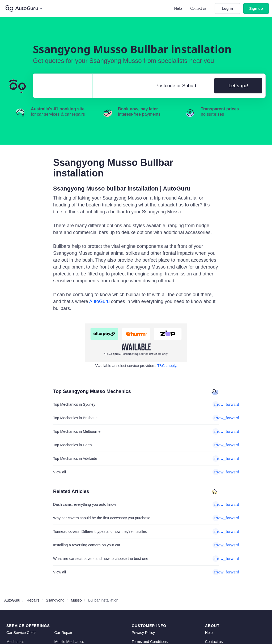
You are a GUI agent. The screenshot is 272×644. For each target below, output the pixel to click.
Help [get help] (209, 633)
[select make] (60, 86)
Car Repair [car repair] (63, 633)
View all (136, 472)
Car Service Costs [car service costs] (21, 633)
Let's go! (238, 86)
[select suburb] (182, 86)
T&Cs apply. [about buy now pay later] (167, 366)
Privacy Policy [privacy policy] (143, 633)
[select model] (120, 86)
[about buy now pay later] (136, 343)
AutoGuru (99, 301)
